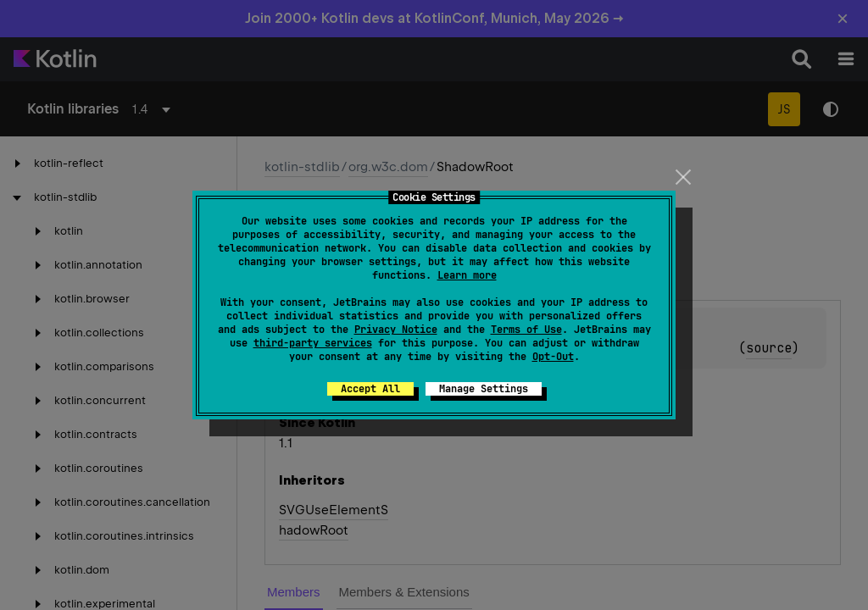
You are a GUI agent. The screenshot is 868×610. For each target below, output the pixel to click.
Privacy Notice (396, 330)
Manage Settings (484, 389)
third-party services (313, 343)
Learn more (467, 275)
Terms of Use (526, 330)
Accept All (370, 389)
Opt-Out (553, 357)
